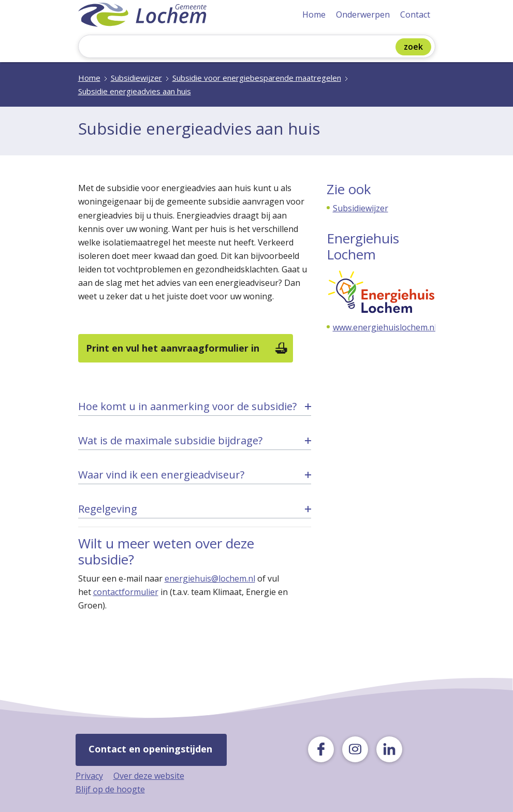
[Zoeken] (239, 47)
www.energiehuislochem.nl (385, 327)
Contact (415, 15)
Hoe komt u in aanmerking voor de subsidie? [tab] (187, 406)
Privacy (89, 776)
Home (314, 15)
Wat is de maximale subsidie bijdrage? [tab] (170, 440)
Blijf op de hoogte (110, 789)
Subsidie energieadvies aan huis (135, 91)
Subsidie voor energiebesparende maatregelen (257, 78)
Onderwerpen (363, 15)
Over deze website (149, 776)
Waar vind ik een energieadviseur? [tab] (161, 475)
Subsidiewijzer (136, 78)
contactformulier (126, 592)
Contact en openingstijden (150, 749)
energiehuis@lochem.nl (210, 578)
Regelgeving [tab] (108, 509)
